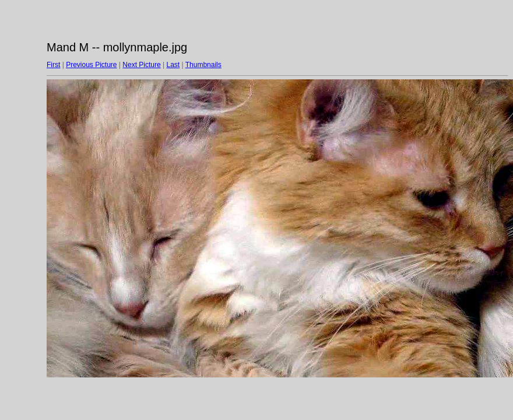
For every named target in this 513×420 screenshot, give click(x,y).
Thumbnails (203, 65)
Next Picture (141, 65)
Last (173, 65)
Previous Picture (91, 65)
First (53, 65)
